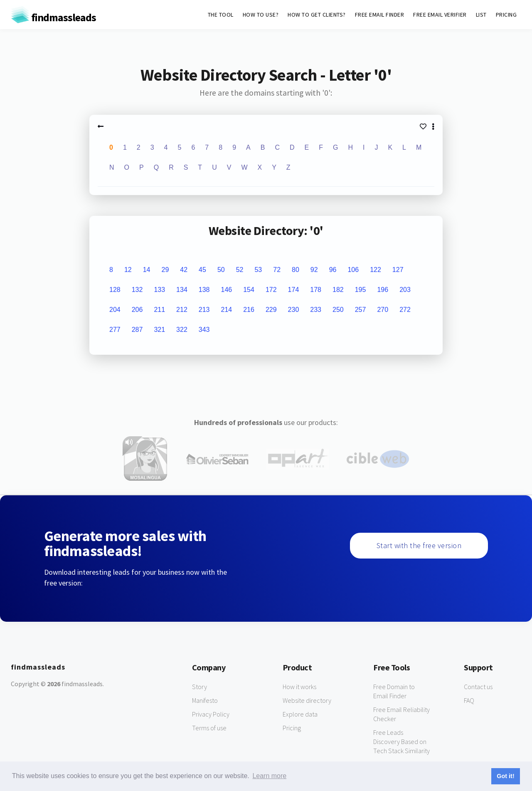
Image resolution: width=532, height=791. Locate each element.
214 (227, 310)
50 (221, 270)
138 (204, 290)
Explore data (300, 714)
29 (165, 270)
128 (115, 290)
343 (204, 330)
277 (115, 330)
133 (159, 290)
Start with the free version (419, 545)
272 (405, 310)
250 (338, 310)
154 (249, 290)
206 (137, 310)
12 (128, 270)
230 (294, 310)
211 (159, 310)
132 (137, 290)
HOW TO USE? (261, 15)
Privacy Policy (211, 714)
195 (361, 290)
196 (383, 290)
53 (258, 270)
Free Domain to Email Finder (394, 691)
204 (115, 310)
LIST (481, 15)
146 (227, 290)
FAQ (469, 700)
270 (383, 310)
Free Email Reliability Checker (401, 714)
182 (338, 290)
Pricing (292, 728)
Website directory (307, 700)
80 (296, 270)
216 (249, 310)
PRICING (506, 15)
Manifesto (205, 700)
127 (398, 270)
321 (159, 330)
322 (182, 330)
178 (316, 290)
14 (147, 270)
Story (199, 687)
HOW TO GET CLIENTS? (317, 15)
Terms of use (209, 728)
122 (376, 270)
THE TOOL (221, 15)
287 (137, 330)
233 (316, 310)
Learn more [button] (269, 776)
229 (271, 310)
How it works (299, 687)
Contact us (478, 687)
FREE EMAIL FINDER (380, 15)
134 (182, 290)
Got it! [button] (505, 776)
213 (204, 310)
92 (314, 270)
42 (184, 270)
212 (182, 310)
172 (271, 290)
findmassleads (53, 17)
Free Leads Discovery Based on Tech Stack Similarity (401, 742)
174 (294, 290)
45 (202, 270)
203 (405, 290)
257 (361, 310)
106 (353, 270)
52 (240, 270)
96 (333, 270)
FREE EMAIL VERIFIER (440, 15)
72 (277, 270)
